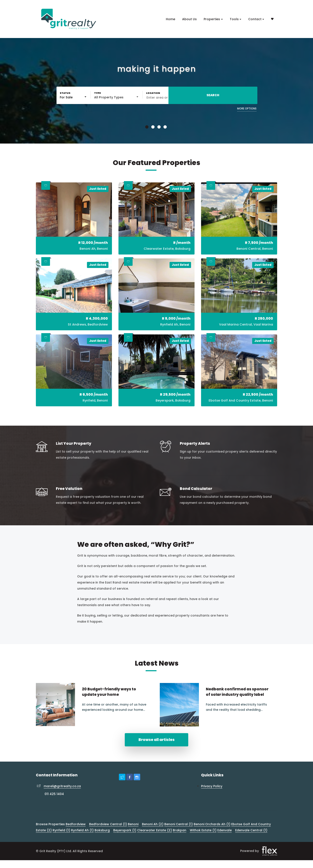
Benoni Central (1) (179, 835)
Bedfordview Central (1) (108, 835)
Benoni (133, 835)
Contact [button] (255, 19)
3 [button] (160, 127)
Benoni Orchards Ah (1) (212, 835)
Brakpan (180, 842)
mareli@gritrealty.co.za (62, 797)
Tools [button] (234, 19)
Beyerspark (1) (125, 842)
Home (171, 19)
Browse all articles (157, 751)
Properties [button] (212, 19)
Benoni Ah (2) (153, 835)
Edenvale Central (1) (251, 842)
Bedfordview (76, 835)
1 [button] (147, 127)
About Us (189, 19)
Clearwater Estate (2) (155, 842)
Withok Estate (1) (203, 842)
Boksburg (102, 842)
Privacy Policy (212, 797)
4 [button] (166, 127)
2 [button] (153, 127)
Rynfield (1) (61, 842)
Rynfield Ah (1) (82, 842)
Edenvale (225, 842)
